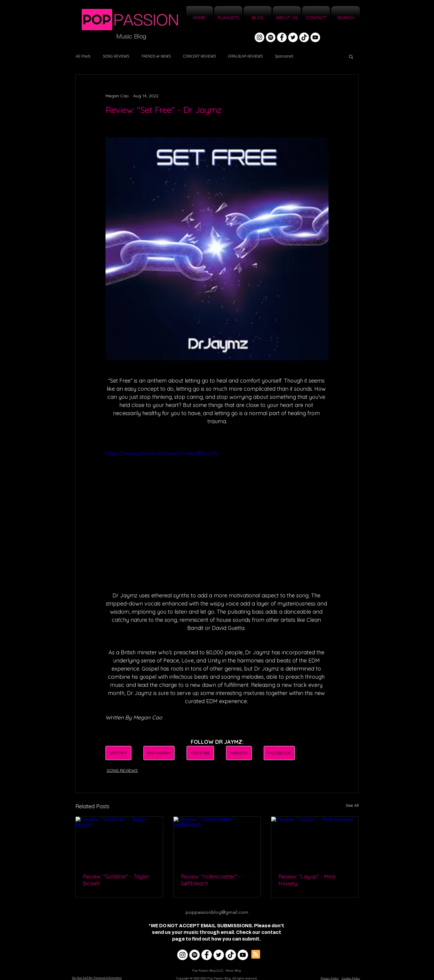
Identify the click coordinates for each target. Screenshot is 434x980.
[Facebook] (282, 37)
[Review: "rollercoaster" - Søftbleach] (217, 841)
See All (352, 805)
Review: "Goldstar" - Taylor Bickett (116, 880)
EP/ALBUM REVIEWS (245, 56)
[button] (351, 56)
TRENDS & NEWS (156, 56)
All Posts (83, 56)
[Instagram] (259, 37)
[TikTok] (304, 37)
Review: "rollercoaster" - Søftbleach (211, 880)
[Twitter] (293, 37)
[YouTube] (315, 37)
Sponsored (284, 56)
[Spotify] (271, 37)
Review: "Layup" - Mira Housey (307, 880)
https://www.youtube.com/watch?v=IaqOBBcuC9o (162, 453)
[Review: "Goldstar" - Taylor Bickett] (119, 841)
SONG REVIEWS (116, 56)
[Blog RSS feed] (256, 955)
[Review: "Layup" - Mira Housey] (315, 841)
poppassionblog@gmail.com (217, 912)
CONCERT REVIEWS (199, 56)
